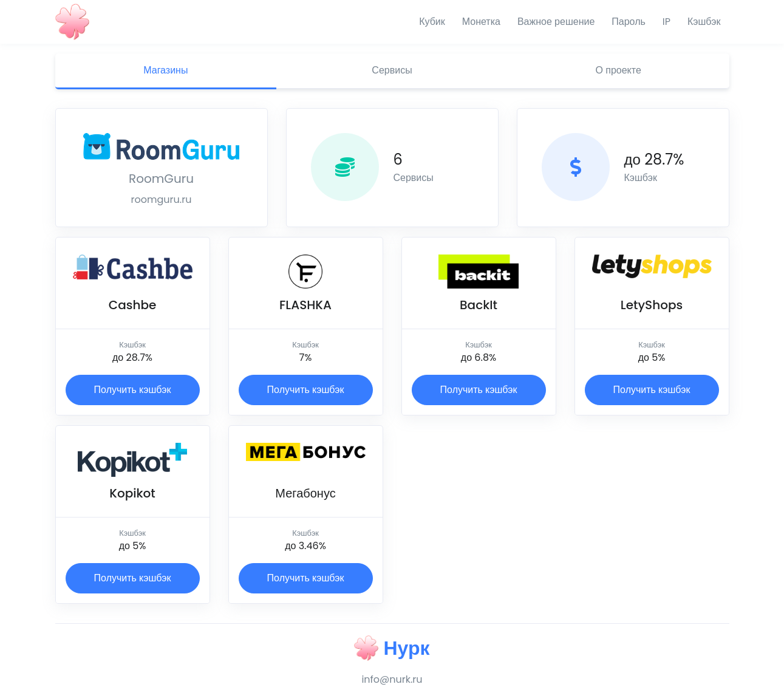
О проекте (619, 70)
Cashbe (133, 305)
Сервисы (392, 70)
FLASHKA (305, 305)
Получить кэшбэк (133, 390)
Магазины (165, 70)
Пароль (629, 22)
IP (666, 22)
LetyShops (652, 305)
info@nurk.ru (392, 679)
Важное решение (556, 22)
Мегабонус (305, 493)
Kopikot (132, 493)
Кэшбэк (704, 22)
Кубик (432, 22)
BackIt (479, 305)
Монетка (481, 22)
